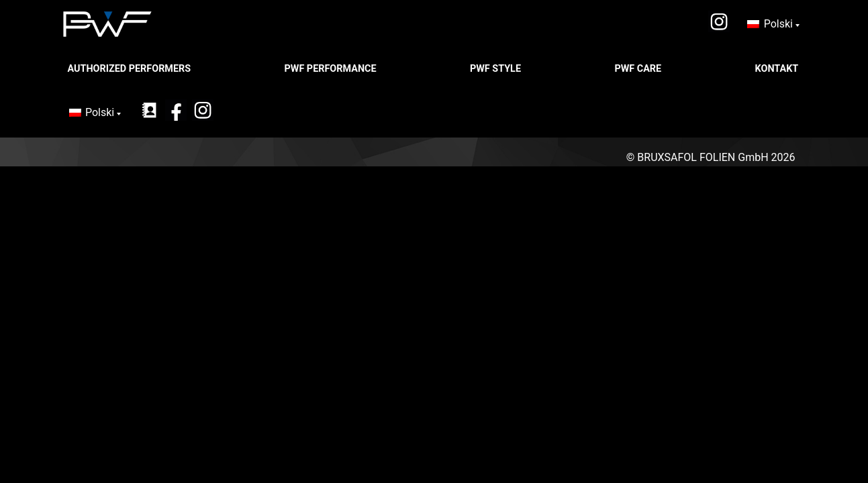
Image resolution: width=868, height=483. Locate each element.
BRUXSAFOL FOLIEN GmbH (703, 157)
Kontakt (778, 69)
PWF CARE (639, 69)
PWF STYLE (497, 69)
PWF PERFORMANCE (332, 69)
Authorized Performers (131, 69)
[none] (773, 24)
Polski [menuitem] (778, 24)
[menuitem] (773, 24)
